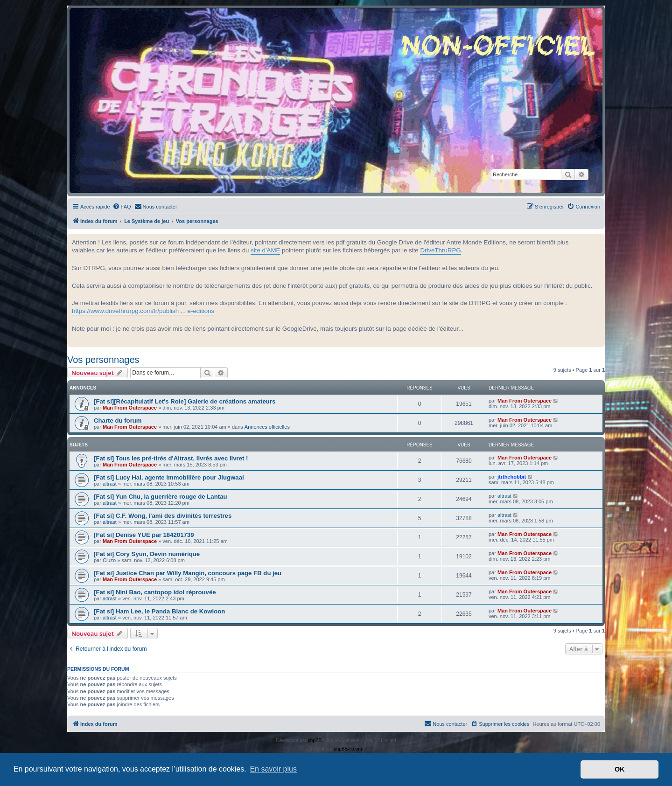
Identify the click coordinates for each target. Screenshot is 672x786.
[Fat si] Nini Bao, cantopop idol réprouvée (155, 592)
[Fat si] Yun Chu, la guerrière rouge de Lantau (161, 497)
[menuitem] (122, 207)
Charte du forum (118, 421)
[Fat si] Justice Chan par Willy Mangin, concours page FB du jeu (188, 573)
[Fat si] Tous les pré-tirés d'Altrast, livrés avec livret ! (171, 458)
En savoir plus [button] (273, 769)
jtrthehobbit (512, 477)
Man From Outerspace (130, 408)
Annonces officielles (267, 427)
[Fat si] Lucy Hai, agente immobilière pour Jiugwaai (169, 477)
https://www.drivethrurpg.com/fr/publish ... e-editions (143, 311)
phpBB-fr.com (348, 749)
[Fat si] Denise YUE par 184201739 (144, 535)
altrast (110, 484)
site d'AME (265, 250)
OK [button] (620, 769)
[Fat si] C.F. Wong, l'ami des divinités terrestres (163, 516)
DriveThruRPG (440, 250)
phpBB (315, 741)
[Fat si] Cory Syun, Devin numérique (147, 554)
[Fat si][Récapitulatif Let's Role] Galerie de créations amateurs (185, 401)
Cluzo (109, 560)
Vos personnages (103, 360)
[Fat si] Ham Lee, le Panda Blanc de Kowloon (159, 611)
